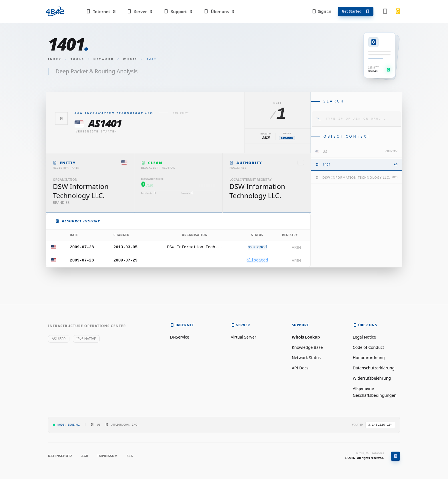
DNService (180, 337)
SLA (130, 456)
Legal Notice (364, 337)
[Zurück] (61, 118)
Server (140, 12)
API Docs (300, 368)
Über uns (219, 12)
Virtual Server (244, 337)
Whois (130, 59)
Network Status (306, 358)
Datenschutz (60, 456)
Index (55, 59)
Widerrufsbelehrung (372, 378)
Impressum (108, 456)
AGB (85, 456)
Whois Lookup (306, 337)
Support (178, 12)
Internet (101, 12)
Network (104, 59)
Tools (77, 59)
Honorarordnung (369, 358)
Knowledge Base (307, 347)
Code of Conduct (368, 347)
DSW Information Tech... (195, 247)
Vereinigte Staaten (96, 132)
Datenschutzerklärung (374, 368)
